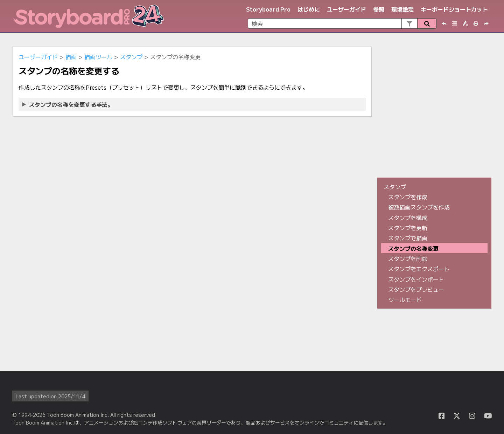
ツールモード (405, 299)
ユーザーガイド (346, 9)
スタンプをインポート (416, 279)
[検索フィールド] (342, 23)
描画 (71, 57)
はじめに (309, 9)
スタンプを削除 (408, 259)
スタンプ (131, 57)
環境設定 (402, 9)
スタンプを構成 (408, 218)
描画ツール (98, 57)
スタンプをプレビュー (416, 289)
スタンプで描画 (408, 238)
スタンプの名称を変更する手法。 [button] (68, 104)
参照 (379, 9)
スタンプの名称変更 (413, 248)
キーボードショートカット (454, 9)
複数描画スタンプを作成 (419, 207)
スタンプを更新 (408, 228)
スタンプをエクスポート (419, 269)
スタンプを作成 (408, 197)
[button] (409, 23)
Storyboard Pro (268, 9)
